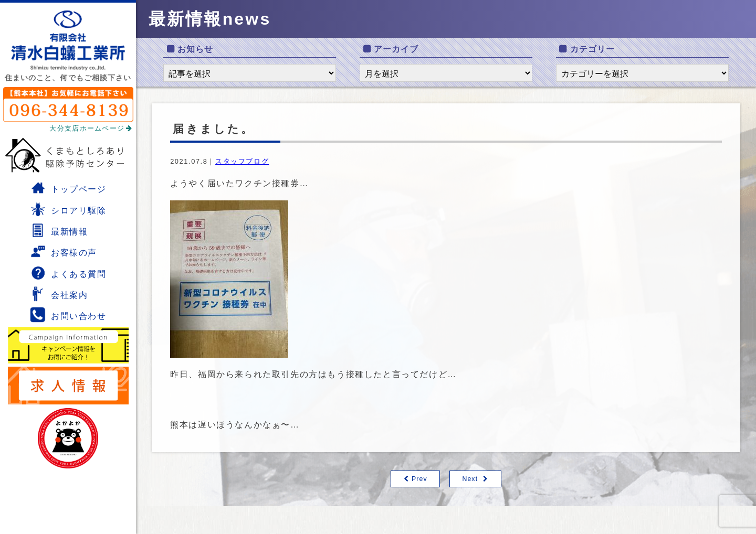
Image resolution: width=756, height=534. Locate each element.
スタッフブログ (242, 161)
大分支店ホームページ (91, 128)
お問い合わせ (68, 315)
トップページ (68, 188)
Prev (419, 479)
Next (470, 479)
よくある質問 (68, 273)
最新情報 (59, 230)
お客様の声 (64, 251)
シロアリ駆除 (68, 209)
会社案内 (59, 294)
